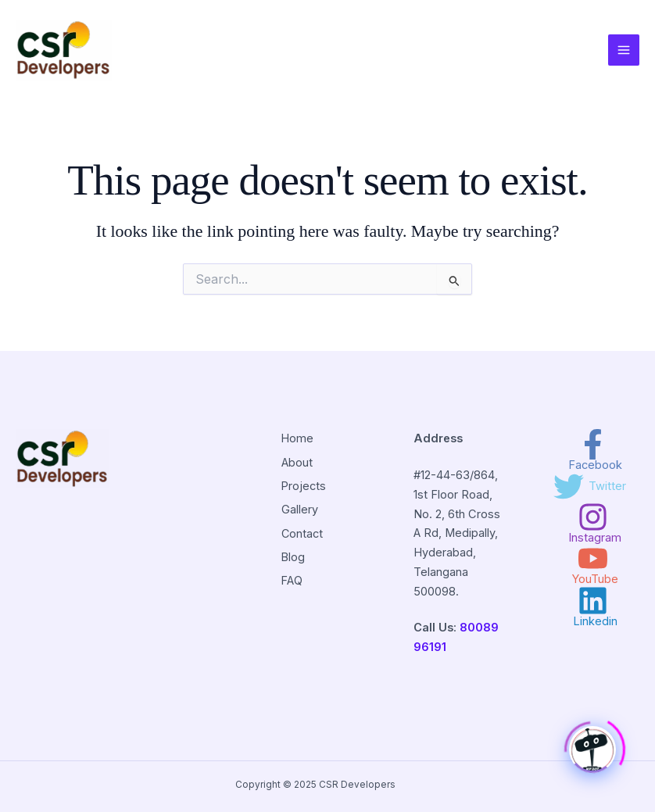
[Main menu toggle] (624, 50)
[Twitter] (590, 486)
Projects (303, 485)
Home (297, 438)
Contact (302, 531)
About (296, 462)
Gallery (299, 509)
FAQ (292, 578)
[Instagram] (593, 523)
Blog (293, 555)
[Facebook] (593, 450)
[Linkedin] (593, 606)
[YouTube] (593, 564)
